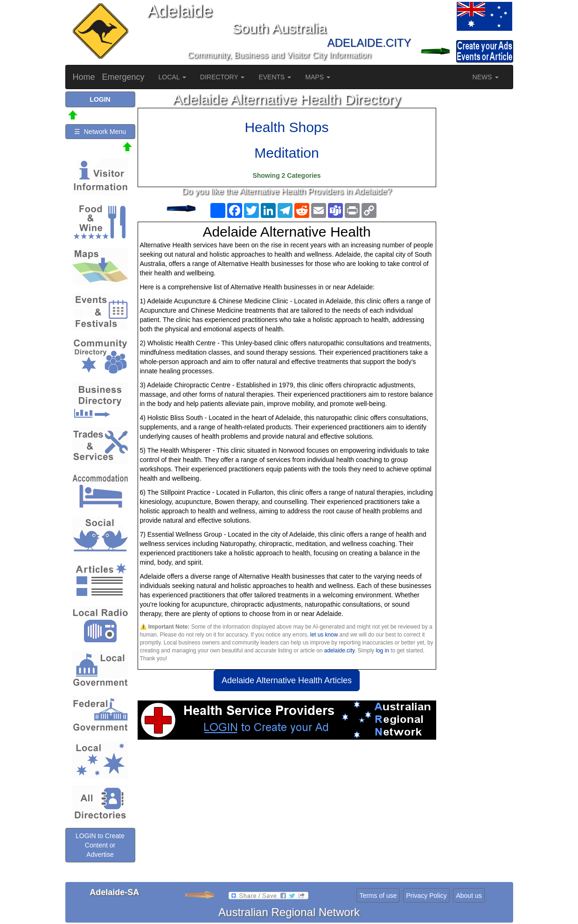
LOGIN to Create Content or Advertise (100, 845)
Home (84, 77)
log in (383, 651)
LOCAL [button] (172, 77)
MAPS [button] (318, 77)
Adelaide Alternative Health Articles (287, 680)
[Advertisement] (287, 814)
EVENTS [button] (275, 77)
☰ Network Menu (100, 132)
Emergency (123, 77)
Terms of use (378, 896)
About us (469, 896)
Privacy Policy (426, 896)
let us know (324, 635)
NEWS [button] (486, 77)
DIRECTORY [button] (223, 77)
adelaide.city (339, 651)
